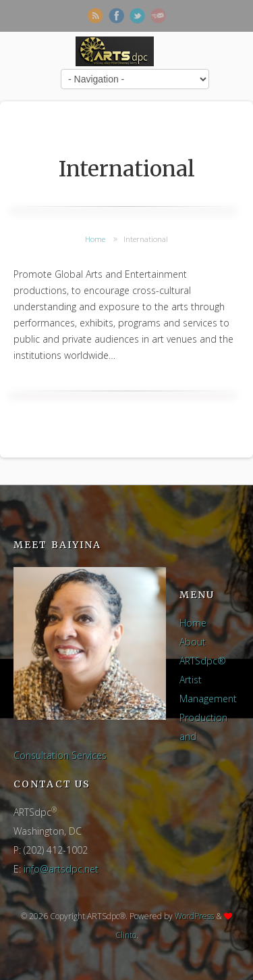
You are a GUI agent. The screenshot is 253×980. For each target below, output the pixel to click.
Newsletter (158, 16)
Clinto (126, 935)
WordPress (194, 916)
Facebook (116, 16)
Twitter (137, 16)
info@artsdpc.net (61, 869)
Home (95, 239)
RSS (95, 16)
